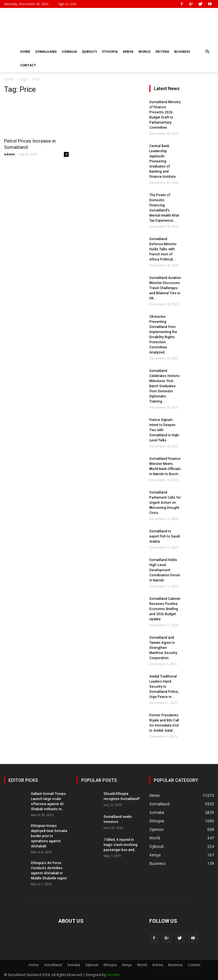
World (144, 51)
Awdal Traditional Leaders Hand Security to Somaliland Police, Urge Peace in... (164, 687)
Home (25, 51)
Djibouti (90, 51)
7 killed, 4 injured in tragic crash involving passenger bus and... (120, 845)
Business (182, 51)
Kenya (128, 51)
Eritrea (162, 51)
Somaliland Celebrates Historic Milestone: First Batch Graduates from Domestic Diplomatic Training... (164, 386)
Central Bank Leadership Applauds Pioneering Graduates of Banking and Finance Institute (163, 161)
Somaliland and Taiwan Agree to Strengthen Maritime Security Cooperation (163, 648)
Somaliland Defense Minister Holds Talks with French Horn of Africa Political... (163, 249)
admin (10, 154)
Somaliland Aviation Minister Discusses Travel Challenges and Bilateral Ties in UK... (165, 288)
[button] (207, 52)
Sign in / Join (67, 4)
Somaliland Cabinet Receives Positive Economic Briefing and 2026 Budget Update (165, 609)
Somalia (69, 51)
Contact (28, 65)
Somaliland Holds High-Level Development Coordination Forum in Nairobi (165, 570)
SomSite (113, 975)
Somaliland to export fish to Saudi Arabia (165, 536)
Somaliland (46, 51)
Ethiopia (110, 51)
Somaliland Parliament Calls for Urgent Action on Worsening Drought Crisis (165, 503)
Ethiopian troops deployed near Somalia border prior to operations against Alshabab (49, 836)
